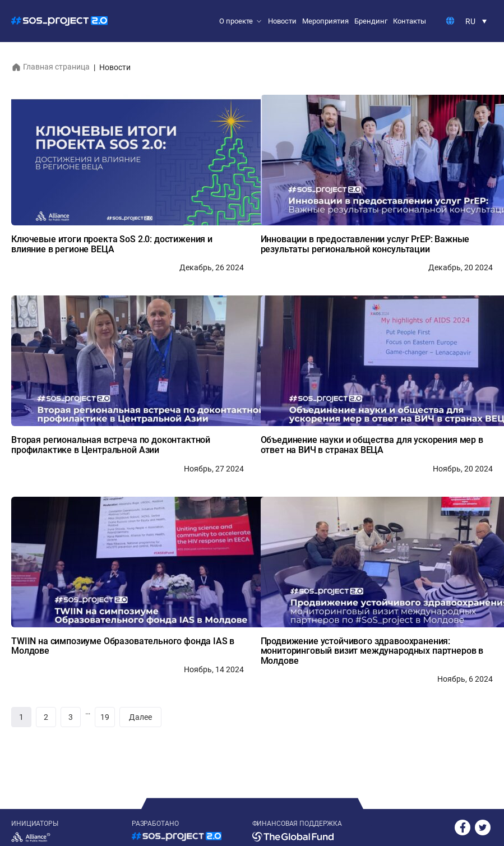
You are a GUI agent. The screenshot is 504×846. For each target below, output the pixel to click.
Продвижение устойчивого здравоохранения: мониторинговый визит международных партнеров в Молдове (372, 651)
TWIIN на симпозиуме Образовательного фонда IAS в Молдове (123, 646)
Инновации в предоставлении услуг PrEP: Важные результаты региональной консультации (365, 244)
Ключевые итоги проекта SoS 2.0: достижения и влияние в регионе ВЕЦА (112, 244)
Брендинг (371, 21)
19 (105, 717)
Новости (282, 21)
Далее (140, 717)
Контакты (410, 21)
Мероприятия (325, 21)
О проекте (236, 21)
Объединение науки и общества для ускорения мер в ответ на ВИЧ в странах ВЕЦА (372, 445)
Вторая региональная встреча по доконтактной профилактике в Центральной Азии (111, 445)
